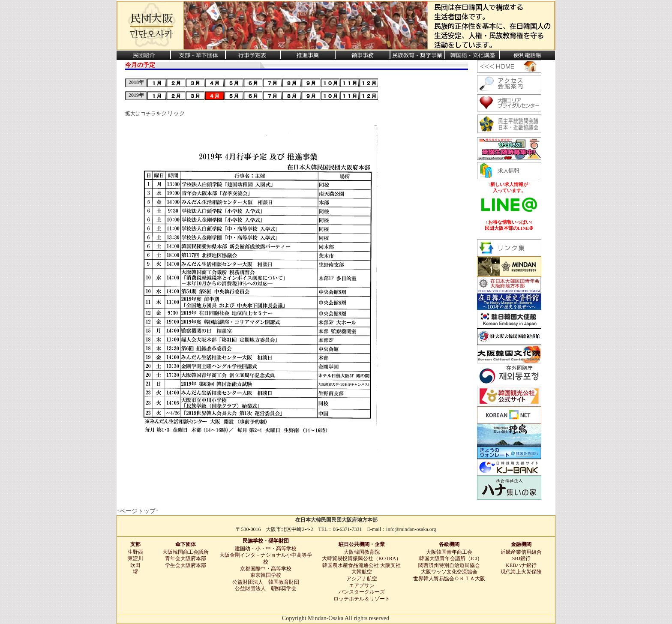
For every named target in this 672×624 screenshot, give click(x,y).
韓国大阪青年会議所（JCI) (449, 558)
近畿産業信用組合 (521, 552)
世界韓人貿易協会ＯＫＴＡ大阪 (449, 579)
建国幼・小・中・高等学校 (266, 549)
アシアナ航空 (362, 579)
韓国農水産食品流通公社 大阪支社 (361, 565)
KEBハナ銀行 (521, 565)
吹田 (135, 565)
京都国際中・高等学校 (266, 569)
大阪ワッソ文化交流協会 (449, 572)
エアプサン (362, 585)
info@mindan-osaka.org (411, 529)
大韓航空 (362, 572)
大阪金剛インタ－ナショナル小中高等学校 (266, 558)
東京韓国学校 (266, 575)
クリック (173, 113)
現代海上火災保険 (521, 572)
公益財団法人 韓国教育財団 (266, 582)
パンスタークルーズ (362, 592)
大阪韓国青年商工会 (449, 552)
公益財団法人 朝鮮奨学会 (266, 588)
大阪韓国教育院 (362, 552)
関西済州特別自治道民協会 (449, 565)
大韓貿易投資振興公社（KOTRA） (361, 558)
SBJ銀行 (521, 558)
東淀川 (135, 558)
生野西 (135, 552)
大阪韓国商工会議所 (186, 552)
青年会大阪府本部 (186, 558)
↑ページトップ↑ (138, 511)
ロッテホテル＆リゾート (362, 599)
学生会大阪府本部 (186, 565)
